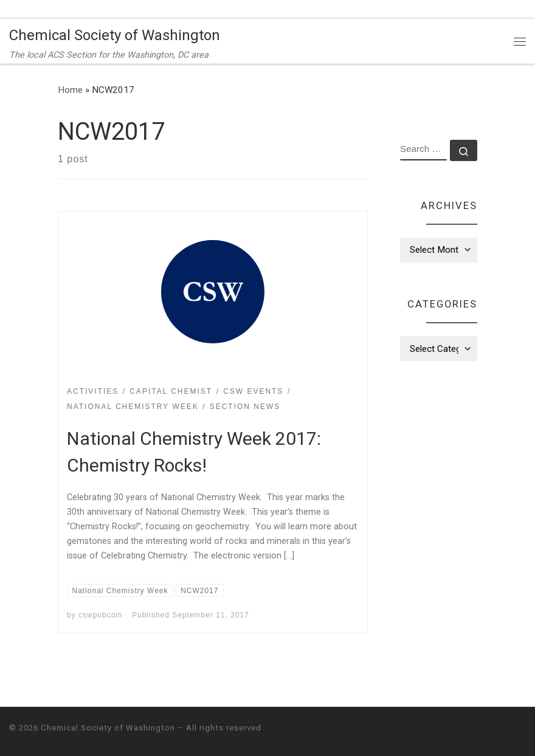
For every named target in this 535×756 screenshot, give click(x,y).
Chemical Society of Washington (108, 728)
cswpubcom (100, 615)
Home (70, 90)
